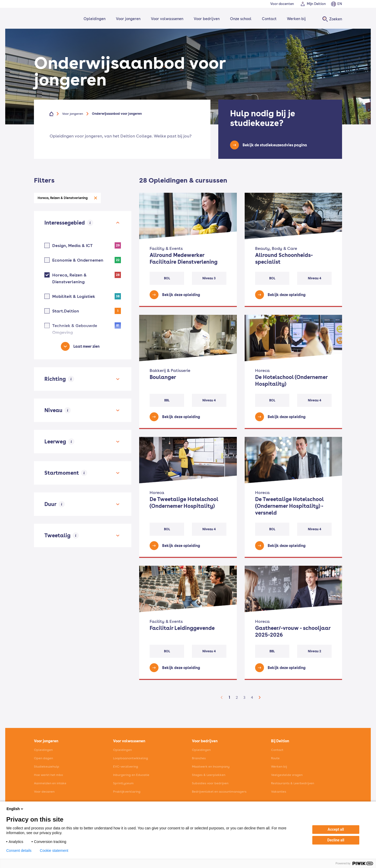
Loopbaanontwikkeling (131, 758)
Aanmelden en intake (50, 783)
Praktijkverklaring (127, 792)
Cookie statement (54, 851)
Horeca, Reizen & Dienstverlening (63, 198)
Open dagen (43, 758)
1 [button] (229, 697)
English (15, 809)
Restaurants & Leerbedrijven (293, 783)
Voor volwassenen (166, 19)
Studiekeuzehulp (47, 767)
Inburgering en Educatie (131, 775)
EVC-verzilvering (126, 767)
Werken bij (296, 19)
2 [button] (237, 697)
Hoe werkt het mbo (48, 775)
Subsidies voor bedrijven (210, 783)
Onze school (240, 19)
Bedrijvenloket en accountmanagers (219, 792)
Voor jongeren (127, 19)
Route (275, 758)
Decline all (336, 840)
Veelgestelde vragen (287, 775)
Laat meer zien (86, 346)
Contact (268, 19)
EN (340, 4)
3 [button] (244, 697)
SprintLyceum (123, 783)
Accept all (336, 829)
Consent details (19, 851)
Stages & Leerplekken (209, 775)
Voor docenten (282, 4)
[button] (222, 697)
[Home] (51, 19)
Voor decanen (44, 792)
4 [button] (252, 697)
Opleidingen (94, 19)
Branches (199, 758)
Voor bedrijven (206, 19)
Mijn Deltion (316, 4)
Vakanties (279, 792)
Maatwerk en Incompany (211, 767)
